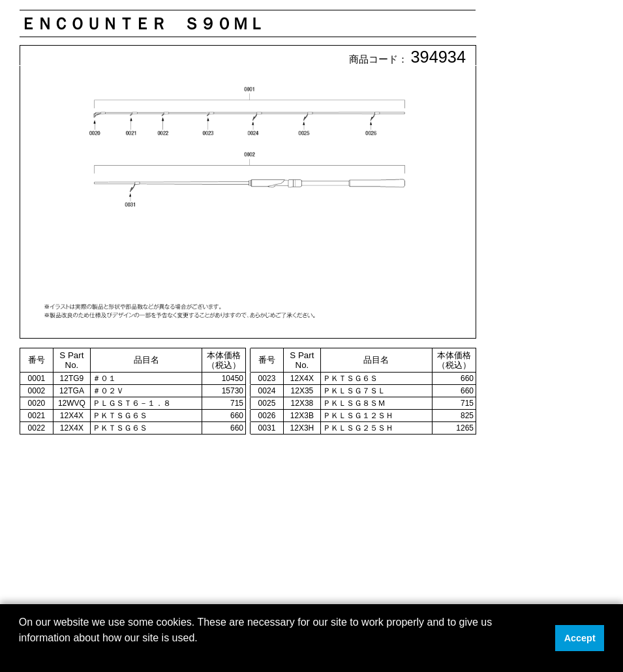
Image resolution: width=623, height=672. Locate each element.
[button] (21, 655)
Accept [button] (580, 638)
